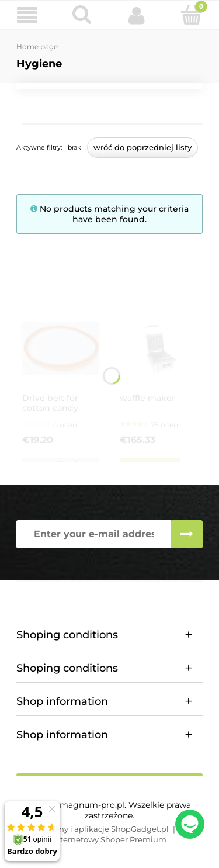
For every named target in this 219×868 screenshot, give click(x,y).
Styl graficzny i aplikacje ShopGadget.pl (93, 829)
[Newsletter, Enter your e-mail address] (94, 534)
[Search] (82, 15)
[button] (27, 15)
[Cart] (192, 15)
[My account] (137, 15)
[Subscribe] (187, 534)
